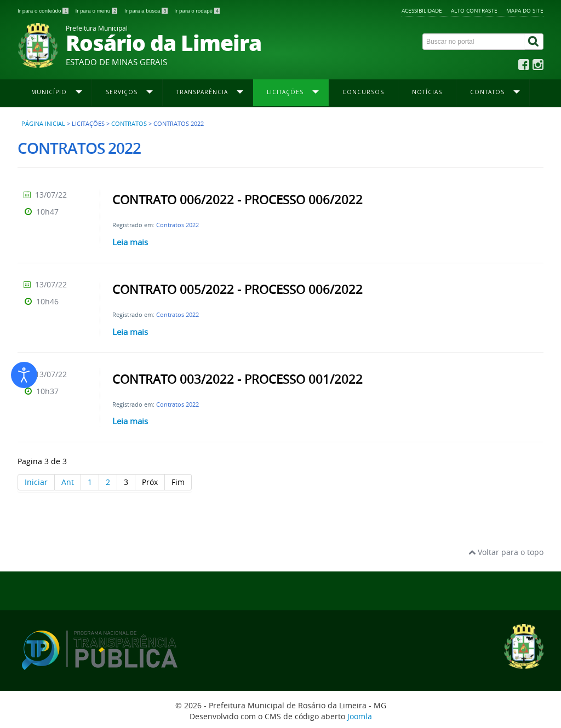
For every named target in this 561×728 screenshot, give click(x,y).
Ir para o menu (97, 11)
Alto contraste (474, 10)
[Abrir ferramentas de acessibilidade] (24, 375)
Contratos (129, 124)
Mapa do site (525, 10)
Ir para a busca (147, 11)
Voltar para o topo (506, 552)
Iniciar (36, 482)
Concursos (363, 92)
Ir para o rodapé (197, 11)
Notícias (427, 92)
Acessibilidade (422, 10)
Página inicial (43, 124)
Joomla (360, 716)
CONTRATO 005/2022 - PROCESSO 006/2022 (237, 290)
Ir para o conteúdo (44, 11)
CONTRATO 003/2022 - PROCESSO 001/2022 (237, 379)
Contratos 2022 (178, 225)
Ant (68, 482)
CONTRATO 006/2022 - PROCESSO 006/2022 (237, 200)
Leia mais (130, 242)
